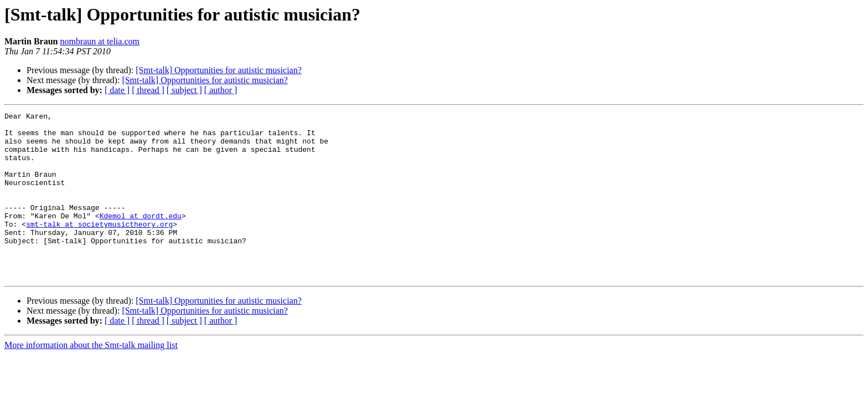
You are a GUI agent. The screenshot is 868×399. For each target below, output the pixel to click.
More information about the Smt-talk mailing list (91, 378)
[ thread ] (148, 90)
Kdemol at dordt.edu (141, 237)
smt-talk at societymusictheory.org (99, 247)
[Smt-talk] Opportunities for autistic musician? (219, 70)
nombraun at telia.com (100, 41)
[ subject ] (184, 90)
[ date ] (117, 90)
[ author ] (221, 90)
